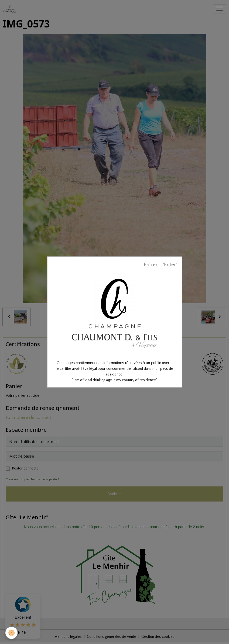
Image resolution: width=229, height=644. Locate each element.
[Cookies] (11, 633)
